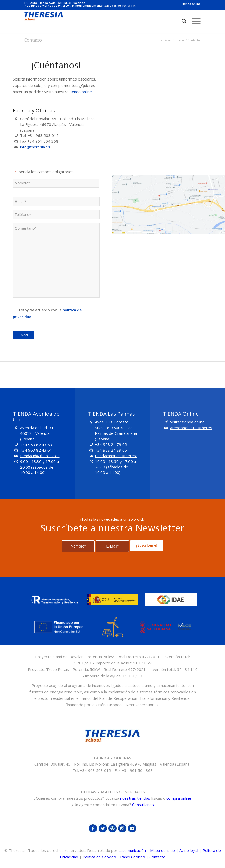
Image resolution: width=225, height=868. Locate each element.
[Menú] (194, 21)
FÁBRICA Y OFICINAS (112, 758)
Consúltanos (143, 805)
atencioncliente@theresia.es (195, 428)
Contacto (33, 40)
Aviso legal (189, 850)
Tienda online (191, 4)
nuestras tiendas (135, 798)
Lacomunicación (132, 850)
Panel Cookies (133, 857)
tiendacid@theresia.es (40, 456)
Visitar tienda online (187, 422)
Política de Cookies (99, 857)
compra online (179, 798)
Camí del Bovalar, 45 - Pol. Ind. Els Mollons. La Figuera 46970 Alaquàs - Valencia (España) (112, 764)
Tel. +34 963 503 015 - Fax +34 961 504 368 (113, 770)
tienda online (81, 92)
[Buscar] (182, 21)
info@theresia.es (35, 147)
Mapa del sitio (163, 850)
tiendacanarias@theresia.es (119, 456)
